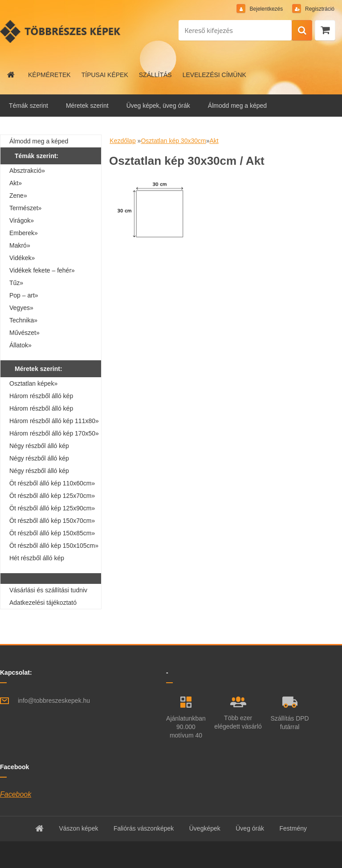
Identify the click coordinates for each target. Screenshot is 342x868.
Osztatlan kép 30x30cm (173, 141)
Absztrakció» (27, 171)
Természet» (25, 208)
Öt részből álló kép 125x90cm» (52, 508)
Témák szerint (28, 106)
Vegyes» (21, 308)
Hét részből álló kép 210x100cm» (37, 559)
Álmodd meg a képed (237, 106)
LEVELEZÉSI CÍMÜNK (214, 75)
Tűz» (16, 283)
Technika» (23, 320)
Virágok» (22, 220)
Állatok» (20, 345)
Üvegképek (205, 828)
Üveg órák (250, 828)
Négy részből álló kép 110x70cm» (39, 460)
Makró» (20, 245)
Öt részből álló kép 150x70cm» (52, 521)
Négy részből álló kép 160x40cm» (39, 447)
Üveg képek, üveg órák (158, 106)
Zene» (18, 196)
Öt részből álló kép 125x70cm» (52, 496)
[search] (302, 31)
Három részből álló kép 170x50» (54, 433)
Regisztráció (319, 9)
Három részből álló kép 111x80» (54, 421)
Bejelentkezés (266, 9)
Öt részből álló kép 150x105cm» (54, 546)
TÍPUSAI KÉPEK (105, 75)
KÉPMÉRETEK (49, 75)
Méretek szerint (87, 106)
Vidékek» (22, 258)
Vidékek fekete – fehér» (42, 270)
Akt (214, 141)
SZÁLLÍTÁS (155, 75)
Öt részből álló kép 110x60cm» (52, 483)
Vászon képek (78, 828)
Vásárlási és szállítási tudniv (48, 590)
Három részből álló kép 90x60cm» (41, 410)
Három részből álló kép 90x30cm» (41, 397)
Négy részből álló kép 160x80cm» (39, 472)
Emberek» (24, 233)
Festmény (293, 828)
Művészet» (24, 333)
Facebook (16, 794)
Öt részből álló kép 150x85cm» (52, 533)
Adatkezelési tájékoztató (43, 603)
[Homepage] (11, 75)
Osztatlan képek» (33, 383)
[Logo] (61, 31)
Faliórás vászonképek (144, 828)
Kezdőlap (122, 141)
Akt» (16, 183)
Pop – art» (24, 295)
